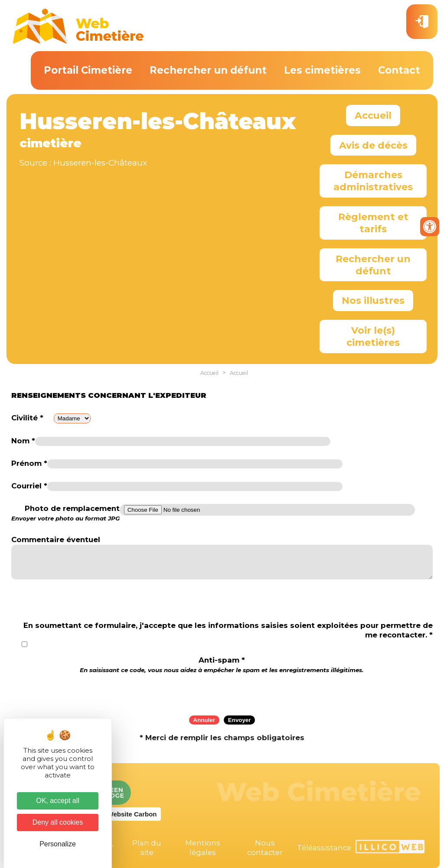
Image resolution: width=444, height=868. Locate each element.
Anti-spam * (222, 665)
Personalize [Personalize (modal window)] (58, 844)
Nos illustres (373, 300)
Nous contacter (265, 848)
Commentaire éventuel (56, 540)
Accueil (373, 115)
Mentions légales (203, 848)
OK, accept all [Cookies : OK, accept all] (58, 801)
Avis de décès (373, 145)
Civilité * (27, 418)
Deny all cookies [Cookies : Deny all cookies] (58, 822)
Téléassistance (324, 848)
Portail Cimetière (88, 70)
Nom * (23, 441)
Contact (399, 70)
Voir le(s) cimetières (373, 336)
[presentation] (222, 692)
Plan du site (147, 848)
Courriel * (29, 486)
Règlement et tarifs (373, 223)
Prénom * (29, 463)
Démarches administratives (373, 181)
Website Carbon (132, 814)
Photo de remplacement (65, 513)
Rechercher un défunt (208, 70)
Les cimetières (322, 70)
